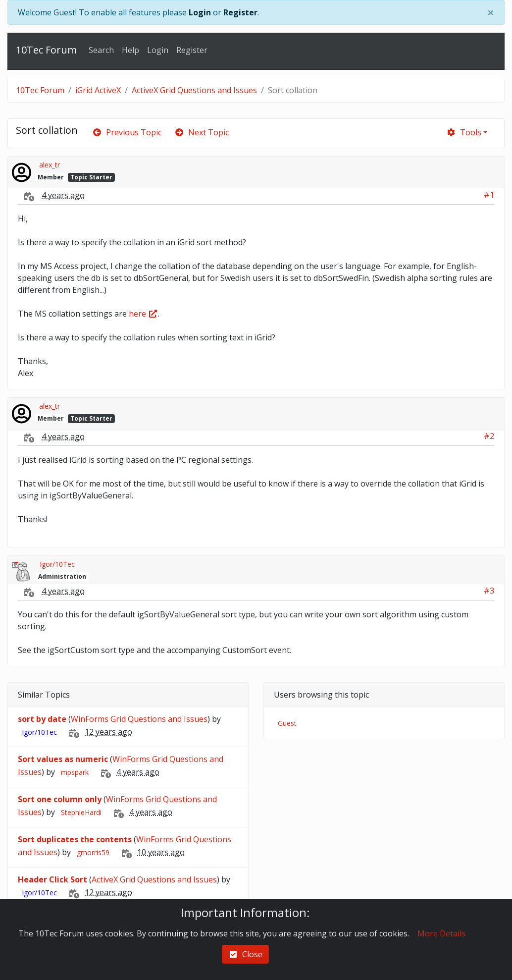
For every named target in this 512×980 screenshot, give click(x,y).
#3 (489, 591)
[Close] (491, 12)
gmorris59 (93, 852)
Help (130, 50)
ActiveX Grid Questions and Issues (194, 90)
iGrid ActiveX (98, 90)
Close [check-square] (245, 954)
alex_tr (50, 165)
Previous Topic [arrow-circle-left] (127, 132)
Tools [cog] (464, 132)
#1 (489, 195)
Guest (287, 723)
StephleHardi (81, 812)
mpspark (75, 772)
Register (240, 12)
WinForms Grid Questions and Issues (139, 719)
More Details (441, 933)
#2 (489, 436)
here (143, 314)
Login (200, 12)
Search (101, 50)
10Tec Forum (46, 50)
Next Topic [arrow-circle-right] (202, 132)
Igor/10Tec (57, 564)
